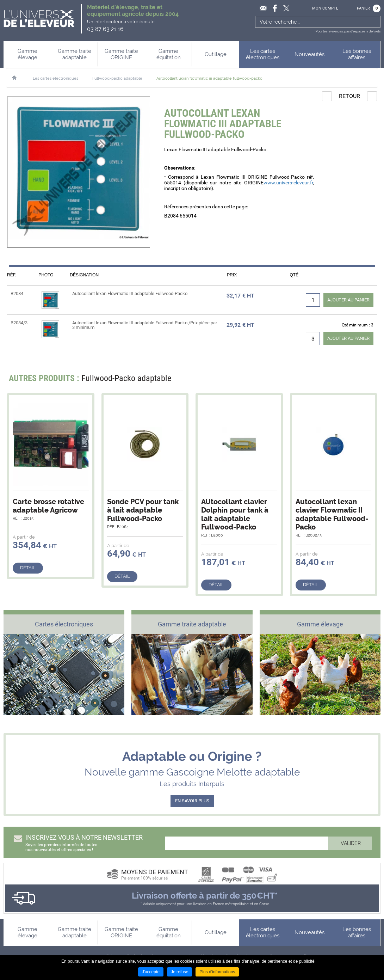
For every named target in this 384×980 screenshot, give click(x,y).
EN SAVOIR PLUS (192, 801)
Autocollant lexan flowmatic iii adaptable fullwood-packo (209, 78)
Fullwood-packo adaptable (117, 78)
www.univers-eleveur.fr (288, 183)
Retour (349, 96)
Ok (374, 22)
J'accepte (151, 972)
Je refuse (179, 972)
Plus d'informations (217, 972)
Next (367, 380)
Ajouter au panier (348, 300)
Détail (28, 568)
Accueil (18, 78)
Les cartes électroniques (55, 78)
